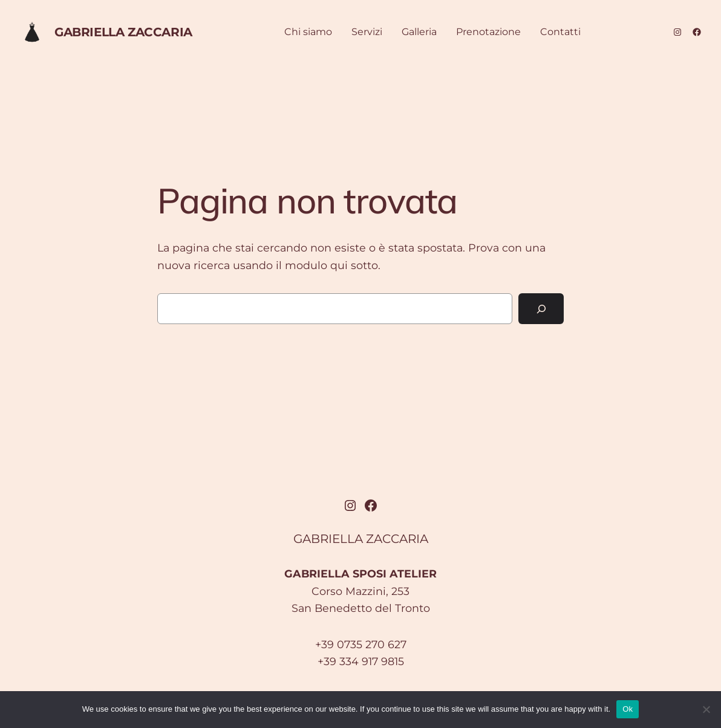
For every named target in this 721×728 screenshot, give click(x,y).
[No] (706, 709)
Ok (628, 709)
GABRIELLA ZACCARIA (123, 32)
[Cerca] (541, 309)
